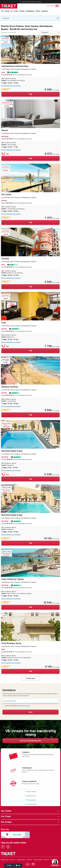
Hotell (16, 11)
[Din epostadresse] (31, 701)
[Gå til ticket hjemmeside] (9, 6)
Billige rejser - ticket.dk (24, 860)
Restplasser (30, 11)
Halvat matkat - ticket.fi (41, 860)
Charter (22, 11)
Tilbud (38, 11)
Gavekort (45, 11)
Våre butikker (17, 835)
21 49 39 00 (51, 6)
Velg (31, 94)
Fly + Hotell (5, 11)
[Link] (3, 846)
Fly (11, 11)
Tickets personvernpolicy (24, 706)
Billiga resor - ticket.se (8, 860)
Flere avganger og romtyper (11, 86)
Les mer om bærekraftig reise (31, 741)
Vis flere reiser (31, 678)
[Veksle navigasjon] (57, 6)
